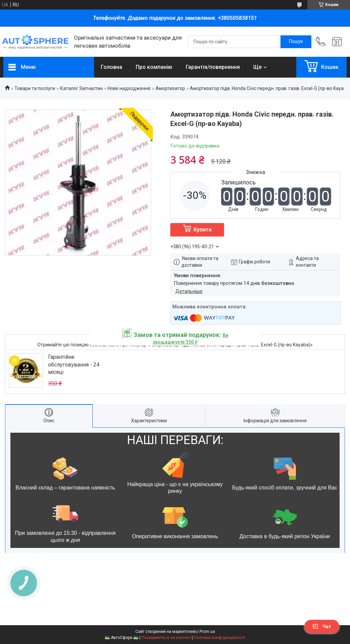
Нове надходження (129, 88)
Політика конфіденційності (220, 638)
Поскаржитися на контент (166, 638)
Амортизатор (170, 88)
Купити (203, 230)
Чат (322, 627)
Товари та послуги (35, 88)
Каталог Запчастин (81, 88)
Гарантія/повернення (213, 67)
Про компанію (154, 67)
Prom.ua (207, 632)
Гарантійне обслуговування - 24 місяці (74, 364)
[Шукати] (296, 42)
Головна (112, 67)
